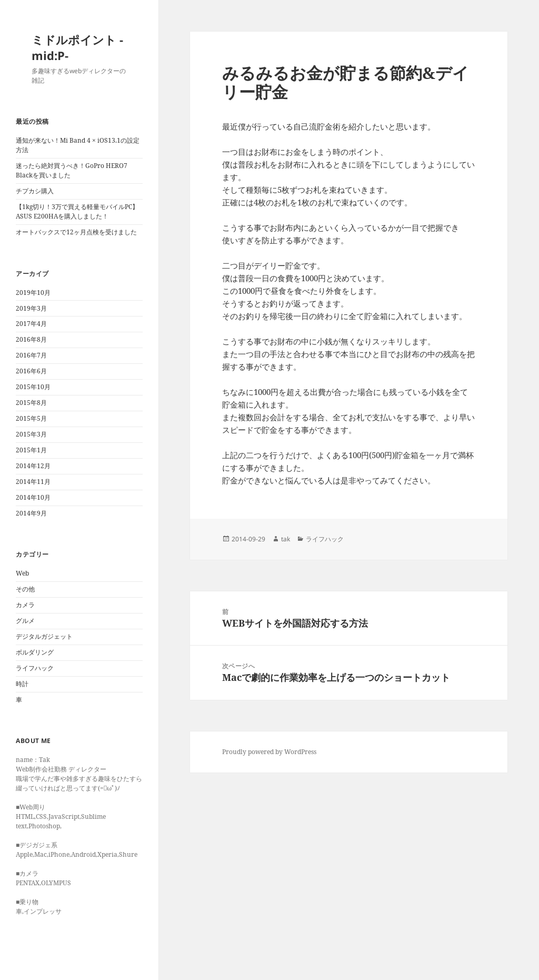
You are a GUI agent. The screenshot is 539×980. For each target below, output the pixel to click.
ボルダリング (35, 652)
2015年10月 (33, 387)
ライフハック (35, 668)
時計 (22, 684)
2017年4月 (31, 324)
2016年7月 (31, 355)
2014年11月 (33, 482)
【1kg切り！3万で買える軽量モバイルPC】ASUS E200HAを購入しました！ (77, 211)
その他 (25, 589)
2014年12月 (33, 466)
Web (22, 573)
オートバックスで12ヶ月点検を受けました (76, 232)
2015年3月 (31, 434)
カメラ (25, 605)
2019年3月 (31, 308)
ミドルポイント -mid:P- (77, 47)
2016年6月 (31, 371)
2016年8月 (31, 339)
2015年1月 (31, 450)
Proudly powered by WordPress (269, 752)
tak (286, 539)
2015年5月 (31, 418)
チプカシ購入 (35, 191)
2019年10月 (33, 293)
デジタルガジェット (44, 636)
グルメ (25, 621)
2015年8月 (31, 403)
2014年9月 (31, 513)
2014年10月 (33, 497)
